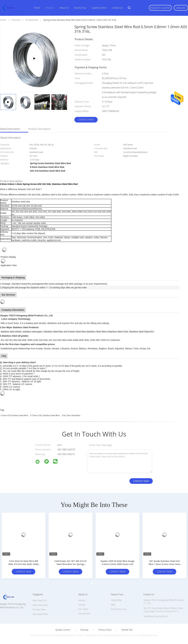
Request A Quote (160, 8)
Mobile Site (127, 630)
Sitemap (84, 630)
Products (50, 8)
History (82, 600)
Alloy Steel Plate (40, 614)
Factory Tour (80, 8)
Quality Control (99, 8)
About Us (64, 8)
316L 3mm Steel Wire (71, 415)
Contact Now (86, 120)
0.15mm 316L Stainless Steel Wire (45, 415)
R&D (113, 605)
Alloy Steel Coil (40, 600)
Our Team (83, 609)
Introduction (84, 613)
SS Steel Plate (39, 610)
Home (37, 8)
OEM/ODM (116, 600)
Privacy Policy (105, 630)
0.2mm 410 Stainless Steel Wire (14, 415)
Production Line (119, 609)
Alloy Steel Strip (40, 605)
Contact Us (117, 8)
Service (82, 605)
